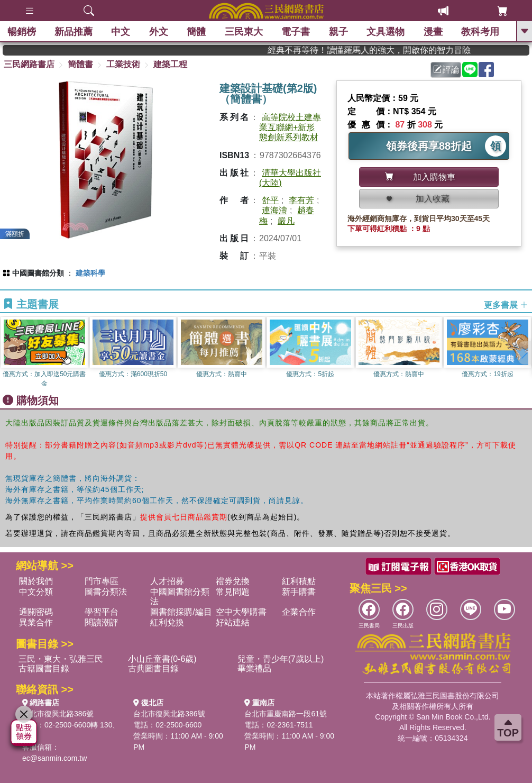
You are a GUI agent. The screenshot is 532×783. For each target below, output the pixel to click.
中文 (122, 32)
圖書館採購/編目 (181, 612)
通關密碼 (36, 612)
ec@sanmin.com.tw (54, 758)
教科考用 (481, 32)
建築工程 (170, 64)
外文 (159, 32)
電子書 (297, 32)
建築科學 (90, 273)
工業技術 (123, 64)
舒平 (270, 200)
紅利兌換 (167, 622)
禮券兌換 (233, 581)
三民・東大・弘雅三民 (61, 659)
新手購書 (299, 592)
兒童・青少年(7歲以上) (281, 659)
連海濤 (274, 210)
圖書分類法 (106, 592)
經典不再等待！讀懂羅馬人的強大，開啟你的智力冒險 (391, 50)
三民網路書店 (29, 64)
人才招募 (167, 581)
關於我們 (36, 581)
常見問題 (233, 592)
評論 (446, 70)
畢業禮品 (254, 668)
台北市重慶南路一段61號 (286, 714)
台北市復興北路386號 (58, 714)
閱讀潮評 (102, 622)
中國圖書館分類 (38, 273)
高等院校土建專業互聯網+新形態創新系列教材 (290, 127)
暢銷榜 (22, 32)
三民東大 (244, 32)
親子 (339, 32)
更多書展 (506, 304)
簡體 (197, 32)
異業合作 (36, 622)
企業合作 (299, 612)
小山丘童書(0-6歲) (162, 659)
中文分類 (36, 592)
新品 (74, 32)
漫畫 (434, 32)
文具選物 (387, 32)
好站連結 (233, 622)
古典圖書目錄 (153, 668)
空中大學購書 (241, 612)
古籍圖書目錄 (44, 668)
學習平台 (102, 612)
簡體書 (80, 64)
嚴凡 (286, 221)
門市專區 (102, 581)
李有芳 (301, 200)
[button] (524, 353)
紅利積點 (299, 581)
